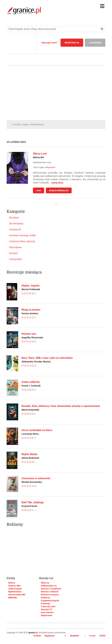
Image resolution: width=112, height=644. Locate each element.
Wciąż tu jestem (31, 310)
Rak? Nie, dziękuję (33, 502)
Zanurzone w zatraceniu (36, 478)
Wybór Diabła (29, 454)
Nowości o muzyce (50, 595)
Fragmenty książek (50, 601)
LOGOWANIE (95, 43)
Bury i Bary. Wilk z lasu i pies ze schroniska (47, 358)
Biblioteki (13, 598)
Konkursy (45, 598)
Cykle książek (15, 589)
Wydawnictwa (15, 592)
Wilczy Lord (40, 154)
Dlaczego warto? (49, 43)
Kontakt (37, 636)
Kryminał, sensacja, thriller (22, 235)
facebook (72, 636)
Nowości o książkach (51, 589)
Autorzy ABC (14, 586)
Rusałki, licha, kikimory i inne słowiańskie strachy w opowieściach (61, 406)
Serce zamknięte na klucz (37, 430)
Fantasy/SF (15, 229)
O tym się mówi (48, 606)
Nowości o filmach (50, 592)
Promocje (45, 604)
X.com (90, 636)
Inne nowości (47, 612)
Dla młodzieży (16, 224)
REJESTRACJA (72, 43)
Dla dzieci (14, 218)
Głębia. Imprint (30, 286)
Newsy (12, 583)
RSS (102, 636)
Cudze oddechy (31, 382)
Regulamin (49, 636)
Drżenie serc (29, 334)
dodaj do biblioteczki (59, 190)
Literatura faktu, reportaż (22, 241)
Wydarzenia (46, 615)
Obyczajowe (15, 247)
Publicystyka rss (49, 586)
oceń (39, 190)
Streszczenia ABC (17, 595)
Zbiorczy (45, 583)
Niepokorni (50, 167)
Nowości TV (47, 609)
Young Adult (15, 259)
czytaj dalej (57, 183)
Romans (13, 253)
